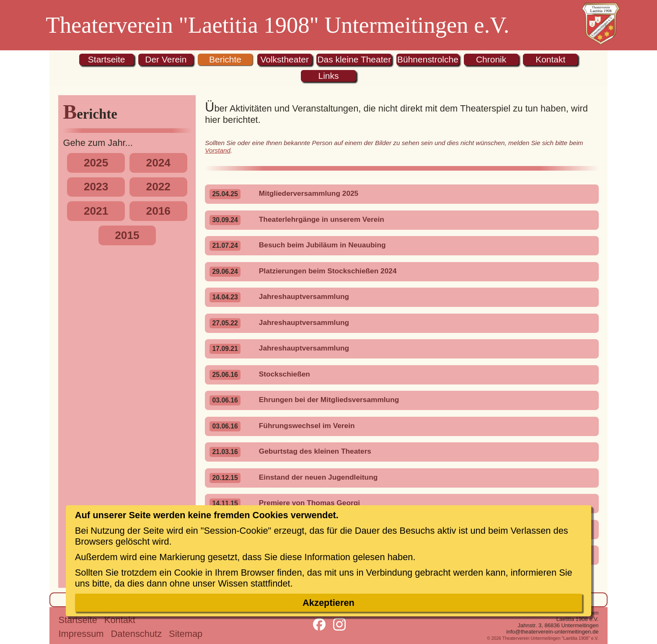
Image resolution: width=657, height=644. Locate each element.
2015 (127, 235)
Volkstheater (285, 59)
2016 (158, 211)
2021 (96, 211)
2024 (158, 163)
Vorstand (218, 150)
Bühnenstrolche (428, 59)
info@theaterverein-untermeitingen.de (552, 632)
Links (328, 76)
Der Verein (166, 59)
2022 (158, 187)
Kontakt (550, 59)
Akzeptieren (328, 603)
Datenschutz (137, 634)
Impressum (81, 634)
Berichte (225, 59)
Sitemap (186, 634)
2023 (96, 187)
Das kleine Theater (354, 59)
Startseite (107, 59)
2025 (96, 163)
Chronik (491, 59)
